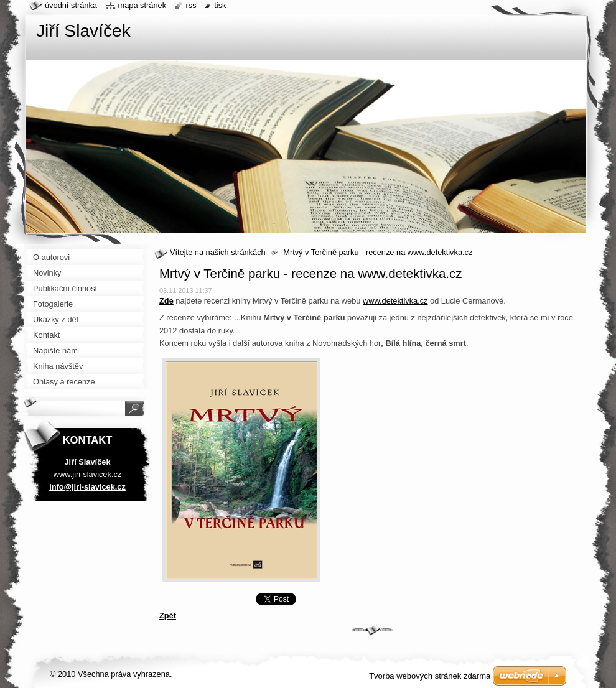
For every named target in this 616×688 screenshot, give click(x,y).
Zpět (168, 616)
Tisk (220, 5)
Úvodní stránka (71, 5)
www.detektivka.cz (395, 301)
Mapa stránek (142, 5)
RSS (191, 5)
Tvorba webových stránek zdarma (430, 676)
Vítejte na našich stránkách (218, 252)
